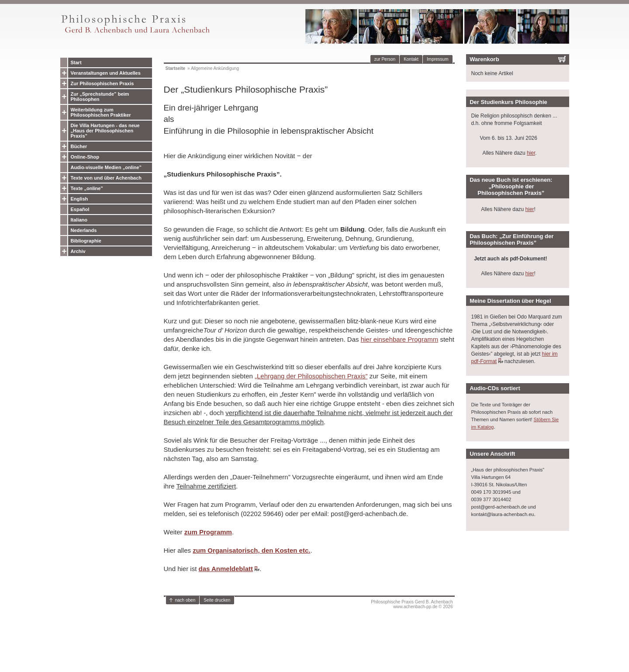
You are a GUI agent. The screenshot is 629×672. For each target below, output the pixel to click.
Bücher (79, 146)
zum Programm (208, 532)
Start (76, 62)
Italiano (79, 220)
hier (531, 153)
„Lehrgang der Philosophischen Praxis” (311, 376)
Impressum (437, 59)
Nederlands (84, 230)
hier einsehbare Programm (400, 339)
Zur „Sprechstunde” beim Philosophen (100, 97)
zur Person (385, 59)
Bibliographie (86, 241)
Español (80, 209)
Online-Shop (85, 157)
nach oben (185, 600)
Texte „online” (87, 188)
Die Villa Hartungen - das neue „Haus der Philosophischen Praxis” (105, 131)
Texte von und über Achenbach (106, 178)
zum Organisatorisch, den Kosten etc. (251, 550)
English (79, 199)
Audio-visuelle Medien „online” (106, 167)
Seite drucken (217, 600)
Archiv (78, 251)
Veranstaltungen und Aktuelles (106, 73)
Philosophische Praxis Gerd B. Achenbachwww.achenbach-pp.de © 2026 (412, 604)
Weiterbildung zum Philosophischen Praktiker (101, 112)
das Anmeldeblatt (226, 569)
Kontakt (411, 59)
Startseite (176, 68)
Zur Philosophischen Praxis (102, 83)
